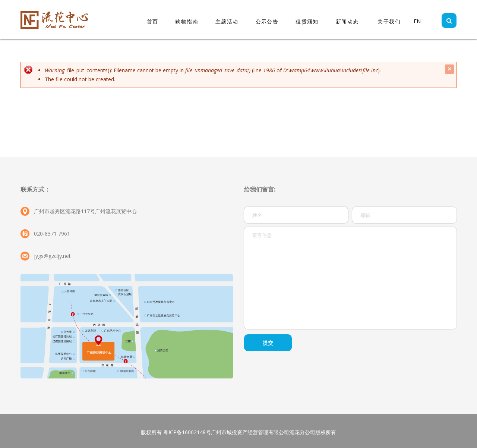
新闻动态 (347, 21)
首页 (153, 21)
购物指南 (187, 21)
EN (417, 21)
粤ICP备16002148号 (187, 432)
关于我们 (389, 21)
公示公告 (267, 21)
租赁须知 (307, 21)
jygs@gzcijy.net (52, 256)
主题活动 (227, 21)
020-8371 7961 (52, 234)
